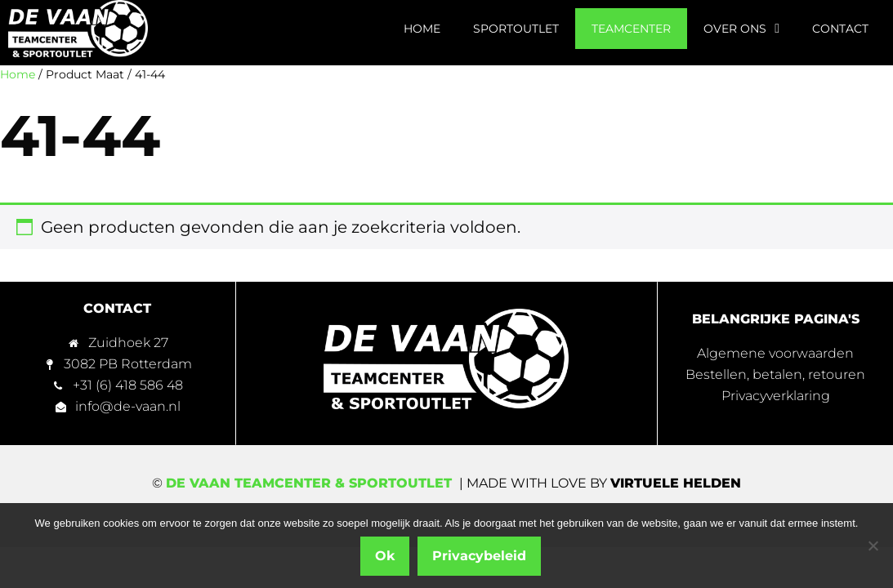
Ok (385, 556)
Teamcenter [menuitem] (631, 29)
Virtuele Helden (676, 483)
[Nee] (873, 546)
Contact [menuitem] (840, 29)
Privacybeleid (479, 556)
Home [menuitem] (422, 29)
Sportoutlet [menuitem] (516, 29)
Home (18, 74)
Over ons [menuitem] (741, 29)
